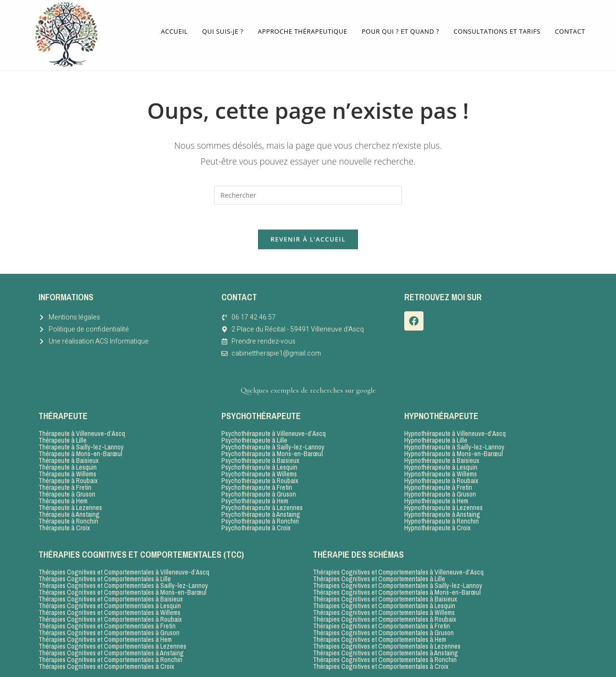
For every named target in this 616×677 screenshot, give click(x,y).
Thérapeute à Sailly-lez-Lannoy (81, 445)
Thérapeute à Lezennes (70, 505)
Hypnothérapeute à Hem (436, 498)
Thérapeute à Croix (64, 525)
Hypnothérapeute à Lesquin (441, 465)
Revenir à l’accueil (308, 236)
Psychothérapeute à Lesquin (259, 465)
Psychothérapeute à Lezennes (262, 505)
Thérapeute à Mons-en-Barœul (80, 451)
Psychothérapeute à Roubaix (260, 478)
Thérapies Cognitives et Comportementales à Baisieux (111, 597)
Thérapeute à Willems (67, 472)
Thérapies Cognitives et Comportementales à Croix (106, 664)
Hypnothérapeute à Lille (436, 438)
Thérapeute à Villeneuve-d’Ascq (82, 431)
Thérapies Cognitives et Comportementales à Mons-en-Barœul (122, 590)
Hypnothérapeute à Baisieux (442, 458)
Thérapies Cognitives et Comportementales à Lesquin (110, 603)
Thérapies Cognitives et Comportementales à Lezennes (112, 644)
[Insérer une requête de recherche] (308, 188)
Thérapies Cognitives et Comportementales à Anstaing (111, 651)
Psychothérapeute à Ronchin (260, 519)
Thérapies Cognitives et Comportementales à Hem (105, 637)
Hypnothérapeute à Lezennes (443, 505)
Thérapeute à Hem (63, 498)
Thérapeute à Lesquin (68, 465)
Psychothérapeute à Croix (256, 525)
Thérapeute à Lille (63, 438)
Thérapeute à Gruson (67, 492)
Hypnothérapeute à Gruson (440, 492)
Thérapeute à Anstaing (69, 512)
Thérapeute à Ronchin (68, 519)
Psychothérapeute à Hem (255, 498)
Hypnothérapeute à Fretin (438, 485)
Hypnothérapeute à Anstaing (442, 512)
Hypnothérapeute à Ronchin (442, 519)
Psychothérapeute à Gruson (259, 492)
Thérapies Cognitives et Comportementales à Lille (105, 576)
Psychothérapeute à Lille (254, 438)
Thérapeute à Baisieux (69, 458)
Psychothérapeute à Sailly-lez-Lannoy (273, 445)
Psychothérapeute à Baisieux (260, 458)
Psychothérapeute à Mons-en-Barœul (272, 451)
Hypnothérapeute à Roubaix (441, 478)
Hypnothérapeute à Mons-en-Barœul (454, 451)
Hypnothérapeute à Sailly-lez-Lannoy (454, 445)
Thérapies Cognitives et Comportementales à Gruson (109, 630)
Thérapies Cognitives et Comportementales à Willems (109, 610)
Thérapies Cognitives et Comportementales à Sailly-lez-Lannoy (123, 583)
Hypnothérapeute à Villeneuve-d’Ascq (455, 431)
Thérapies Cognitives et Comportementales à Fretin (107, 624)
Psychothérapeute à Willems (259, 472)
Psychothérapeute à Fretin (257, 485)
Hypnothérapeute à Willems (441, 472)
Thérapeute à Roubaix (68, 478)
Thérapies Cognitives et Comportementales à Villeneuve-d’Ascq (124, 570)
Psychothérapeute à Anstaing (261, 512)
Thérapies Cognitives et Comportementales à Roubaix (110, 617)
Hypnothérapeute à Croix (437, 525)
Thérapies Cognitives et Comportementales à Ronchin (110, 657)
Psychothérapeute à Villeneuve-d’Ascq (274, 431)
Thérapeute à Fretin (65, 485)
